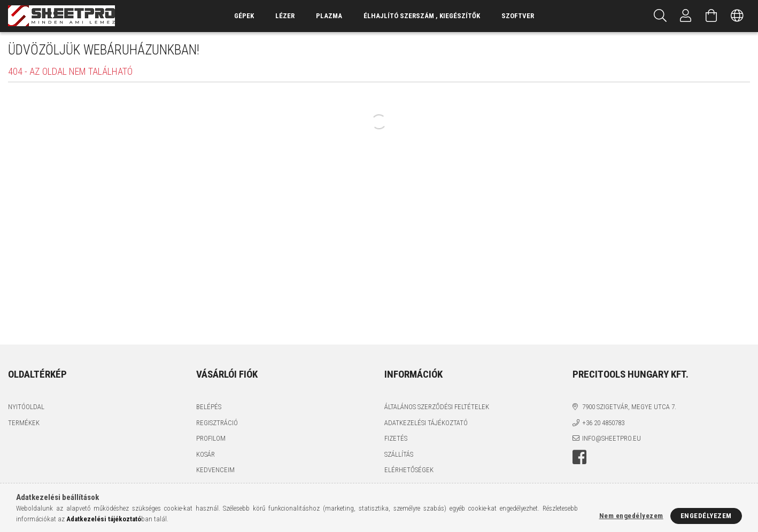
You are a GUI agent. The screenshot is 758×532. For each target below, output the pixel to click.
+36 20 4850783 (603, 423)
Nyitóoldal (26, 407)
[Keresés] (660, 16)
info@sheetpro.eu (612, 438)
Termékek (24, 423)
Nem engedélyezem (631, 516)
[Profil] (686, 16)
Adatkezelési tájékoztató (426, 423)
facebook (579, 457)
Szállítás (399, 454)
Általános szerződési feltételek (437, 407)
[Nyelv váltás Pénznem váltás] (737, 16)
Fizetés (396, 438)
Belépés (209, 407)
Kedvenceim (215, 470)
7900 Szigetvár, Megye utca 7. (629, 407)
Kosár (206, 454)
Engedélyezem (706, 516)
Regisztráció (217, 423)
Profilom (211, 438)
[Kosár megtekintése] (711, 16)
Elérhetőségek (409, 470)
